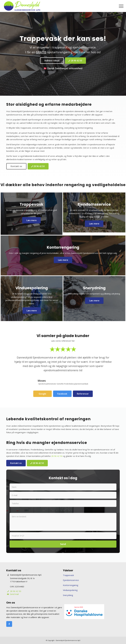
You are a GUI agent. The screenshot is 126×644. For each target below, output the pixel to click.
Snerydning (68, 595)
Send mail (14, 594)
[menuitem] (120, 6)
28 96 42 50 (57, 456)
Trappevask (68, 575)
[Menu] (120, 6)
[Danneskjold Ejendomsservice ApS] (22, 6)
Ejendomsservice (71, 580)
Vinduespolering (70, 590)
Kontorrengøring (71, 585)
